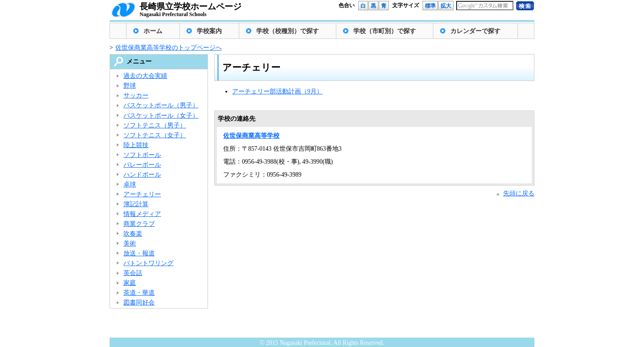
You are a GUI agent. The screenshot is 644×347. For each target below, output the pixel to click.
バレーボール (142, 165)
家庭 (130, 283)
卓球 (130, 184)
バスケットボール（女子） (161, 116)
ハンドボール (142, 175)
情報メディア (142, 214)
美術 (130, 243)
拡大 (446, 6)
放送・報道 (139, 253)
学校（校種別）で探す (288, 31)
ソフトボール (142, 155)
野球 (130, 86)
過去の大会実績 (145, 76)
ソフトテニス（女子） (155, 135)
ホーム (153, 31)
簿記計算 (136, 204)
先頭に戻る (519, 193)
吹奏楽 (133, 234)
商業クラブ (139, 224)
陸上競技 (136, 145)
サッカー (136, 95)
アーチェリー (142, 194)
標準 (430, 6)
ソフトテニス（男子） (155, 125)
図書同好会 (139, 303)
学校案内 (209, 31)
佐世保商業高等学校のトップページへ (169, 48)
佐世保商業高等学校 (251, 136)
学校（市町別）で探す (385, 31)
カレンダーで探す (475, 31)
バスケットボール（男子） (161, 105)
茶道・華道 (139, 293)
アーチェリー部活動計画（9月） (278, 91)
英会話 (133, 273)
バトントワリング (148, 263)
